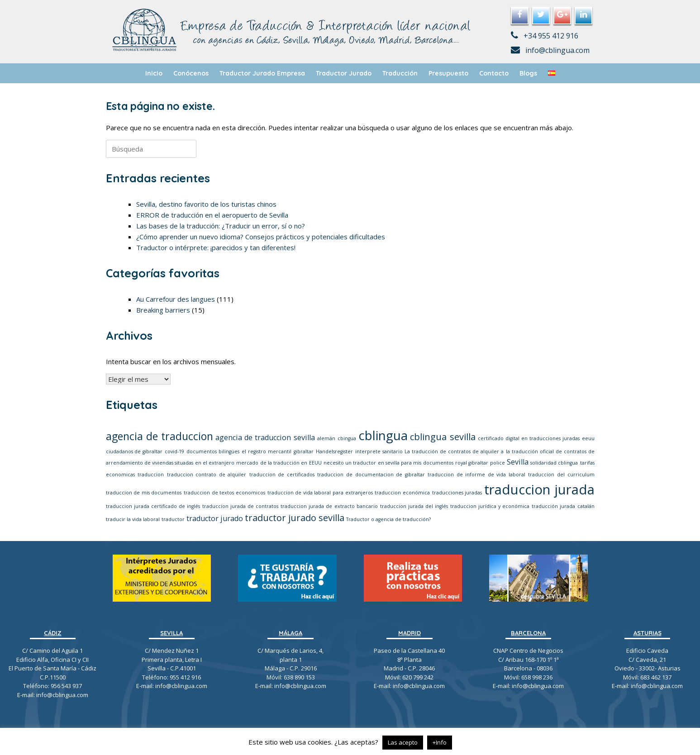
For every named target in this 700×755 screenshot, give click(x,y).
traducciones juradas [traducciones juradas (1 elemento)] (457, 493)
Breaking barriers (163, 310)
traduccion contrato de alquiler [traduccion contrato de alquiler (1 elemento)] (207, 475)
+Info (440, 742)
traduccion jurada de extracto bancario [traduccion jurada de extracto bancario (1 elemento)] (329, 506)
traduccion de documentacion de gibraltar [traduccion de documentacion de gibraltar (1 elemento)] (371, 475)
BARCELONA (528, 633)
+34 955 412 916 (545, 36)
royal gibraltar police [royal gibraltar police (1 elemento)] (480, 463)
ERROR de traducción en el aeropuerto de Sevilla (212, 215)
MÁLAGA (290, 633)
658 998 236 (537, 677)
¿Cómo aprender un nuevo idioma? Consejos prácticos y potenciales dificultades (261, 237)
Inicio (154, 73)
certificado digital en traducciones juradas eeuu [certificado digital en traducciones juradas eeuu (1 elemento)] (536, 438)
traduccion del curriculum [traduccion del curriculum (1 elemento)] (561, 475)
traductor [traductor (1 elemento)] (173, 519)
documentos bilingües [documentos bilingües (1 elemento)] (213, 451)
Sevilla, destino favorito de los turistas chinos (206, 204)
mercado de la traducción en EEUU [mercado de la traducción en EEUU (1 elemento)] (279, 463)
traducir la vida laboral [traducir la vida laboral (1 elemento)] (133, 519)
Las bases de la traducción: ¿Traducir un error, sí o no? (221, 226)
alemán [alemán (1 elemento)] (326, 438)
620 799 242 (418, 677)
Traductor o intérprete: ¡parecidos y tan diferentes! (216, 247)
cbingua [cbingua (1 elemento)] (347, 438)
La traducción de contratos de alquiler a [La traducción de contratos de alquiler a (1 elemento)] (454, 451)
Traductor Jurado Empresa (262, 73)
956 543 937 (66, 686)
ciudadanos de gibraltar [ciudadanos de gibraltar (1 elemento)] (134, 451)
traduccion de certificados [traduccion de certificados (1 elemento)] (282, 475)
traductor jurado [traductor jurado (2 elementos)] (215, 518)
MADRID (410, 633)
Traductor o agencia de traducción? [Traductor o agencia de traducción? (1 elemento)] (388, 519)
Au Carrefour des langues (176, 299)
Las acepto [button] (403, 742)
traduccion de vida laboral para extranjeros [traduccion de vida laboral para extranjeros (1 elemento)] (320, 493)
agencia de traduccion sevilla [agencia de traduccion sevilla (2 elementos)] (265, 437)
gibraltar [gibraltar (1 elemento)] (304, 451)
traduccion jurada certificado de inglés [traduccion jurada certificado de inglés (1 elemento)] (153, 506)
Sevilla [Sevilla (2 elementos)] (518, 462)
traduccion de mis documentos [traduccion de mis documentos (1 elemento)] (144, 493)
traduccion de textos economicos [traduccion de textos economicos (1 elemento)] (224, 493)
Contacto (494, 73)
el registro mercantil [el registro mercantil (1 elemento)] (267, 451)
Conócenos (191, 73)
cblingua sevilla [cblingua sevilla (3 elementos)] (443, 437)
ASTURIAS (648, 633)
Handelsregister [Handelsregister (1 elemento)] (334, 451)
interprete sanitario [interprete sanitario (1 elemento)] (379, 451)
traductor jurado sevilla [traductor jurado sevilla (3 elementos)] (295, 518)
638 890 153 (299, 677)
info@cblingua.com (550, 50)
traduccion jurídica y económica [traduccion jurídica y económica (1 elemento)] (490, 506)
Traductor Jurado (344, 73)
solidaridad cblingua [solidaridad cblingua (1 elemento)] (554, 463)
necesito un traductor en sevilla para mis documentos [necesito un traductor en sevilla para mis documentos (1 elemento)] (388, 463)
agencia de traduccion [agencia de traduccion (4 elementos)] (160, 436)
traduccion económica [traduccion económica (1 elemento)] (402, 493)
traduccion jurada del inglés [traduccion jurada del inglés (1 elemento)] (414, 506)
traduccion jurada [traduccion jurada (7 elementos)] (539, 489)
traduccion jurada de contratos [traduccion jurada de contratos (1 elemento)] (240, 506)
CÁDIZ (53, 633)
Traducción (400, 73)
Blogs (528, 73)
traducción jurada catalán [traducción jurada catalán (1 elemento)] (563, 506)
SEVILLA (171, 633)
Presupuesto (448, 73)
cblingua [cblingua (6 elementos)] (383, 435)
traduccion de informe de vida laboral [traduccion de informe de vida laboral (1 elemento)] (476, 475)
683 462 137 (656, 677)
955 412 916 (185, 677)
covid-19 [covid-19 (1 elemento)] (174, 451)
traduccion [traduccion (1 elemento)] (151, 475)
